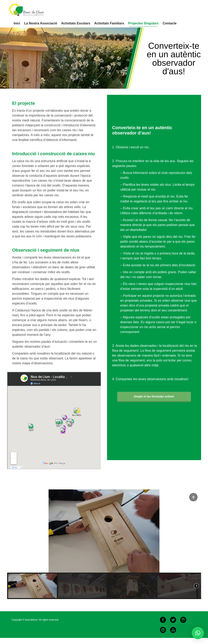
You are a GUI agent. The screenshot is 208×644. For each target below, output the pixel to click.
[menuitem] (17, 23)
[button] (193, 497)
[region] (104, 544)
